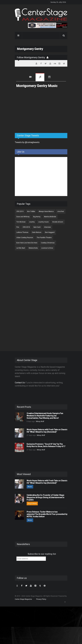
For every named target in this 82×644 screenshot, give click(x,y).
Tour (49, 77)
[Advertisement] (35, 110)
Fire (18, 227)
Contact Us (20, 383)
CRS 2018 (26, 227)
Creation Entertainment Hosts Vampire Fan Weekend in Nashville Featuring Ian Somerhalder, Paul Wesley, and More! (45, 416)
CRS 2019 (20, 211)
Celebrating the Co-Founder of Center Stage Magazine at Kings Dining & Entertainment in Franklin (45, 497)
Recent (21, 77)
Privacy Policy (41, 599)
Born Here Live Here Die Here (27, 243)
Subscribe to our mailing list (42, 554)
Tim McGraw (21, 222)
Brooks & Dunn (58, 222)
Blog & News (32, 503)
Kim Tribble (31, 211)
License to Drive (47, 248)
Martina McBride (50, 217)
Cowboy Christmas (48, 243)
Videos (30, 77)
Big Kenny (37, 217)
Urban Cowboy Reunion (25, 238)
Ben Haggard (50, 232)
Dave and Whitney (23, 217)
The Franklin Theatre (44, 238)
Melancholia (33, 248)
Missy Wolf (40, 421)
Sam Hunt (37, 227)
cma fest (61, 211)
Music (40, 77)
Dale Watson (37, 232)
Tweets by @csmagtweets (27, 142)
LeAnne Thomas (22, 232)
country (32, 222)
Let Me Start (21, 248)
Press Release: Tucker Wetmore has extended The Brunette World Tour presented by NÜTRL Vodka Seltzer (47, 514)
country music (44, 222)
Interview (47, 227)
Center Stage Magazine (23, 599)
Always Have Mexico (46, 211)
